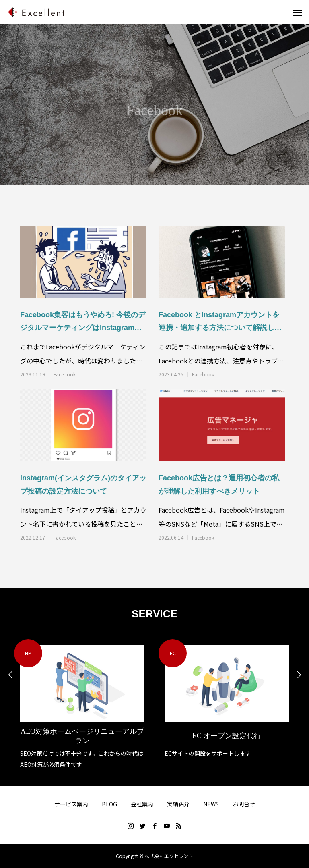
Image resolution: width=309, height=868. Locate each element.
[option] (82, 705)
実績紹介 (178, 804)
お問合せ (244, 804)
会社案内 (142, 804)
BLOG (109, 804)
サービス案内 (71, 804)
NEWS (211, 804)
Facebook (65, 374)
